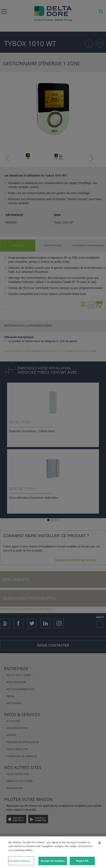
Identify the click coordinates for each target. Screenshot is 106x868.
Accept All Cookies (53, 862)
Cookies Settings (19, 862)
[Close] (100, 844)
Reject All (82, 862)
